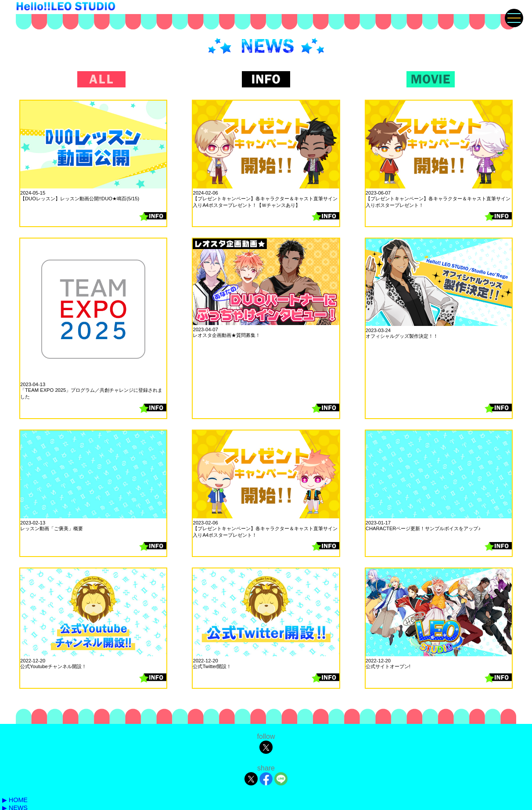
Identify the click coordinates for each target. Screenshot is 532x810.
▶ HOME (15, 800)
